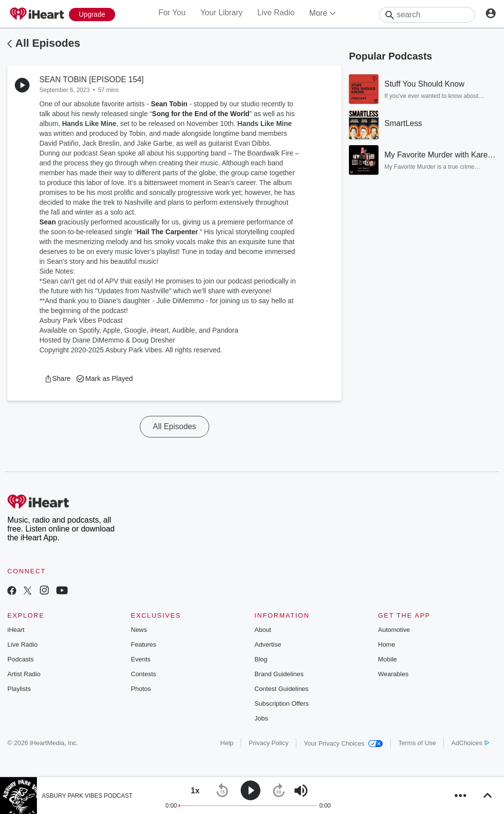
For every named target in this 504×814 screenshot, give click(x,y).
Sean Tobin (169, 104)
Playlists (19, 689)
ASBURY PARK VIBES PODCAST (87, 796)
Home (387, 644)
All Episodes (48, 43)
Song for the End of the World (201, 114)
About (263, 630)
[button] (57, 378)
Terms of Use (417, 743)
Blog (261, 659)
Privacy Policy (268, 743)
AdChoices (470, 743)
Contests (143, 674)
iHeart (16, 630)
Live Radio (276, 13)
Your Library (221, 13)
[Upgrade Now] (92, 15)
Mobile (387, 659)
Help (227, 743)
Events (141, 659)
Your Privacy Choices (343, 743)
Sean (47, 222)
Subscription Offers (282, 704)
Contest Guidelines (282, 689)
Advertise (268, 644)
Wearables (393, 674)
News (139, 630)
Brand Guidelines (279, 674)
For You (172, 13)
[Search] (427, 15)
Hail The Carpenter (167, 232)
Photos (141, 689)
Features (143, 644)
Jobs (261, 718)
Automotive (394, 630)
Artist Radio (24, 674)
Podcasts (20, 659)
